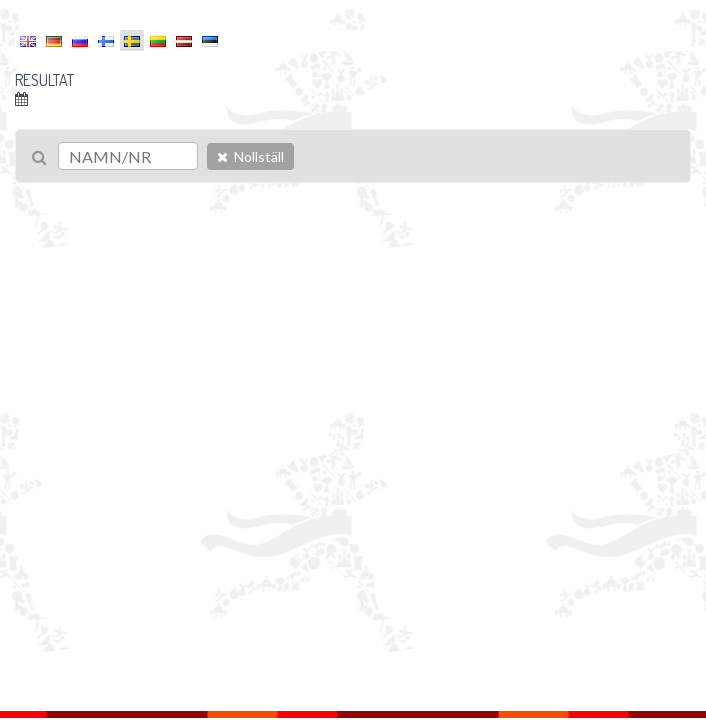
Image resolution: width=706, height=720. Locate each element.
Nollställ (250, 156)
